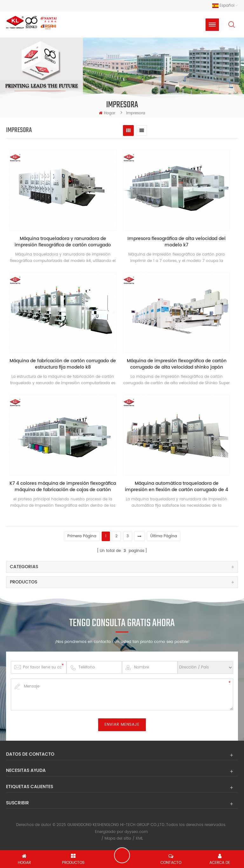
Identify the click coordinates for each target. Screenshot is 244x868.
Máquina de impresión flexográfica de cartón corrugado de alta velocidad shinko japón (177, 364)
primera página (82, 536)
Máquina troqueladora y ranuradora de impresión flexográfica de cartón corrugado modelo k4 (63, 242)
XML (139, 839)
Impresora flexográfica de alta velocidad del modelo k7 (176, 242)
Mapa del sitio (118, 839)
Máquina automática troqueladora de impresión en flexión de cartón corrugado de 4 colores (176, 487)
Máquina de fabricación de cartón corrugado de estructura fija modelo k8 (63, 364)
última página (164, 536)
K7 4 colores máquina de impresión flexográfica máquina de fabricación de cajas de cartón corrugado (63, 487)
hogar (107, 113)
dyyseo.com (136, 832)
